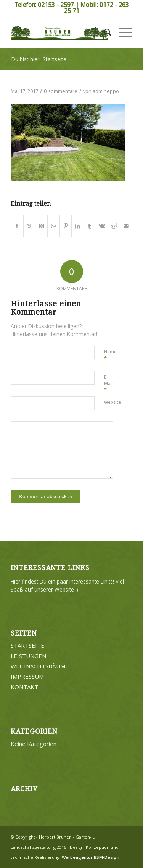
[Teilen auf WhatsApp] (54, 226)
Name (110, 355)
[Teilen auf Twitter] (30, 226)
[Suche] (104, 33)
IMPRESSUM (27, 676)
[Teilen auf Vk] (102, 226)
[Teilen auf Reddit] (114, 226)
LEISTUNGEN (28, 656)
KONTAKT (24, 687)
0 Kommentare (61, 91)
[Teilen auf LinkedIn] (78, 226)
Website (112, 402)
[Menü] (122, 33)
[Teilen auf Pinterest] (66, 226)
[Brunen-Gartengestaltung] (59, 33)
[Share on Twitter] (41, 226)
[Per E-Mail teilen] (126, 226)
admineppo (106, 91)
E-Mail (108, 384)
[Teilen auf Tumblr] (90, 226)
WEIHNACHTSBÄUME (40, 666)
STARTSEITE (27, 645)
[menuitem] (104, 33)
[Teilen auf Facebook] (17, 226)
